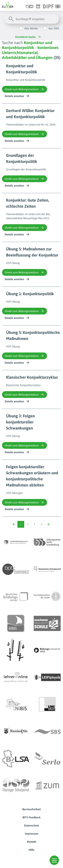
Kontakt (32, 842)
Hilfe (32, 850)
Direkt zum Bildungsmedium (25, 89)
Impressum (32, 834)
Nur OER (54, 28)
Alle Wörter (31, 28)
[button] (54, 860)
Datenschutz (32, 825)
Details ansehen (17, 96)
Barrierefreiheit (32, 809)
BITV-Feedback (32, 817)
